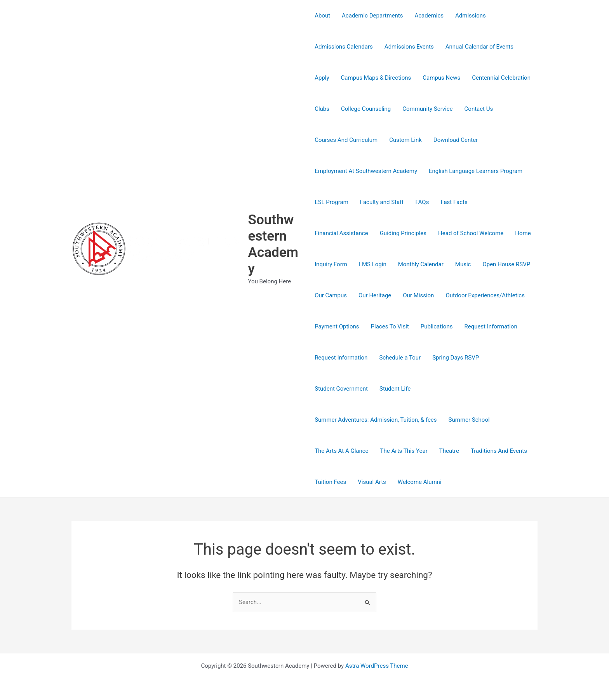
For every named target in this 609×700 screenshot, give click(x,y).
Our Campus (331, 295)
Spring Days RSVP (456, 358)
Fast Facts (454, 202)
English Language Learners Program (476, 171)
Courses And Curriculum (346, 140)
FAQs (422, 202)
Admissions (471, 16)
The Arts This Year (404, 451)
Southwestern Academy (273, 244)
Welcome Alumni (420, 482)
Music (463, 264)
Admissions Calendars (344, 47)
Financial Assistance (341, 233)
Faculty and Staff (382, 202)
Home (523, 233)
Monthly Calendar (421, 264)
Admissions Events (409, 47)
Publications (437, 326)
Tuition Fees (330, 482)
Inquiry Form (331, 264)
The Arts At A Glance (341, 451)
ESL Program (331, 202)
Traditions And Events (499, 451)
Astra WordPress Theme (377, 666)
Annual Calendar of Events (479, 47)
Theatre (449, 451)
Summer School (469, 420)
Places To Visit (390, 326)
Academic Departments (372, 16)
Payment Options (337, 326)
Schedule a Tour (400, 358)
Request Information (491, 326)
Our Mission (418, 295)
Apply (322, 78)
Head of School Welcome (471, 233)
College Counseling (366, 109)
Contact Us (479, 109)
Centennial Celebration (501, 78)
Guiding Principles (403, 233)
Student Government (341, 389)
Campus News (441, 78)
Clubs (322, 109)
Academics (429, 16)
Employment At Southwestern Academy (366, 171)
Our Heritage (375, 295)
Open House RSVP (506, 264)
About (322, 16)
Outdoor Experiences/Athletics (485, 295)
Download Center (456, 140)
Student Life (395, 389)
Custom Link (405, 140)
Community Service (427, 109)
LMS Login (373, 264)
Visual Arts (372, 482)
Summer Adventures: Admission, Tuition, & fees (376, 420)
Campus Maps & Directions (376, 78)
